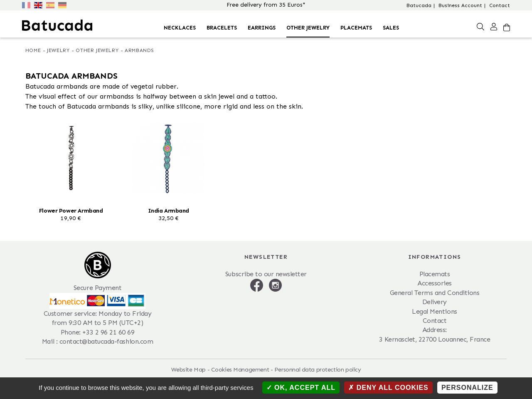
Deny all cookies (388, 388)
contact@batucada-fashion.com (106, 341)
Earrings (262, 28)
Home (33, 50)
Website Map (188, 370)
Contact (500, 5)
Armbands (139, 50)
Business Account (460, 5)
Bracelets (222, 28)
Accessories (435, 283)
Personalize (467, 388)
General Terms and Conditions (435, 293)
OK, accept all (301, 388)
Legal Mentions (434, 311)
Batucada (419, 5)
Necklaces (180, 28)
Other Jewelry (308, 28)
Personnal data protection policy (318, 370)
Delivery (435, 302)
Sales (391, 28)
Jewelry (58, 50)
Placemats (356, 28)
